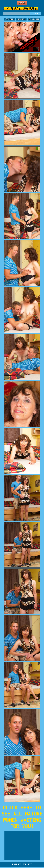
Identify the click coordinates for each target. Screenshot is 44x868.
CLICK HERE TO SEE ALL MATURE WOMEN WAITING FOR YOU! (22, 817)
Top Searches (34, 19)
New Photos (21, 19)
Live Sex (22, 3)
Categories (9, 19)
